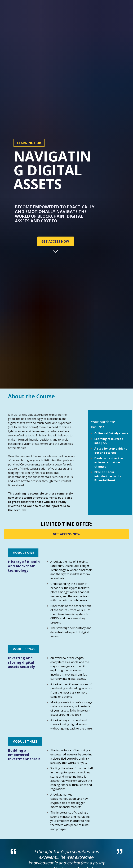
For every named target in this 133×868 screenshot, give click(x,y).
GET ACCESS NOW (56, 198)
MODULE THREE (25, 655)
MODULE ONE (23, 466)
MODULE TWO (23, 562)
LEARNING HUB (29, 100)
